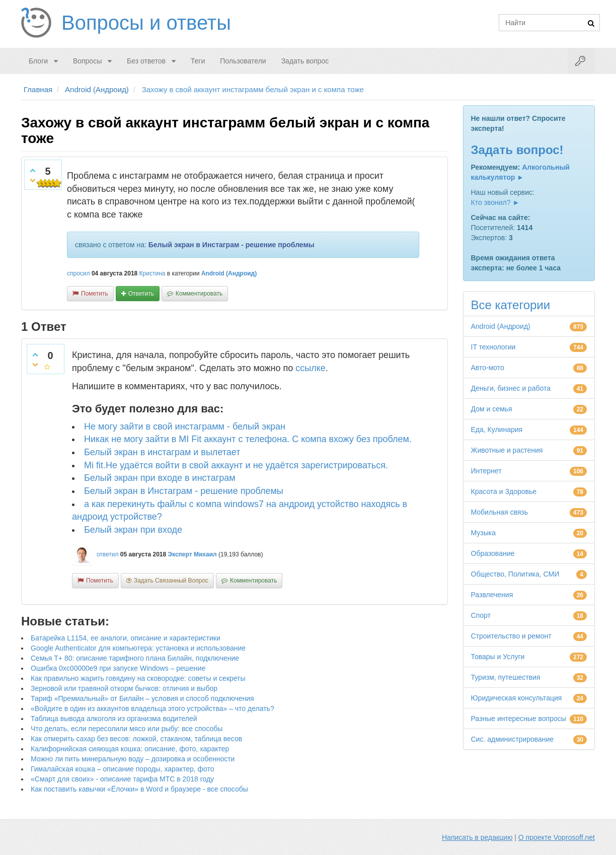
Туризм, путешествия (506, 677)
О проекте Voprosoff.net (557, 837)
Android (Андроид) (229, 273)
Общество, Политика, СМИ (515, 574)
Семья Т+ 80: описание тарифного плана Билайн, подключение (135, 658)
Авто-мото (488, 368)
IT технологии (493, 347)
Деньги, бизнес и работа (511, 388)
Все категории (511, 305)
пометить (95, 294)
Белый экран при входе (133, 530)
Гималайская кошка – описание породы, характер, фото (123, 769)
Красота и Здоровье (504, 491)
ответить (141, 294)
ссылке (311, 368)
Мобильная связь (499, 512)
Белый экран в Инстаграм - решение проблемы (232, 245)
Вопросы (87, 61)
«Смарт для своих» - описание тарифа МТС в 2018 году (122, 779)
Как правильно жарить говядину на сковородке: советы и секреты (138, 678)
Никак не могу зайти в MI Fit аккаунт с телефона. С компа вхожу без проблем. (248, 439)
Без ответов (146, 61)
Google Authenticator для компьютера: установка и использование (138, 648)
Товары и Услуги (498, 657)
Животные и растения (507, 450)
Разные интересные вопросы (519, 719)
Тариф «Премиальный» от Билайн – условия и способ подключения (142, 698)
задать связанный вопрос (171, 581)
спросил (79, 273)
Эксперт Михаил (192, 554)
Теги (198, 61)
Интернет (486, 471)
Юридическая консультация (517, 698)
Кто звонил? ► (495, 202)
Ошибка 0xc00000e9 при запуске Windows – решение (118, 668)
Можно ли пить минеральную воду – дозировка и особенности (133, 759)
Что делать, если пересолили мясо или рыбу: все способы (127, 729)
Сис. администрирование (513, 739)
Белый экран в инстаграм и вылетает (162, 452)
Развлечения (492, 595)
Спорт (481, 615)
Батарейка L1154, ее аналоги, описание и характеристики (126, 638)
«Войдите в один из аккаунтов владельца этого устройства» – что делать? (152, 708)
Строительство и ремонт (511, 636)
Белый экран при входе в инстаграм (160, 478)
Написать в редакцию (477, 837)
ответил (108, 554)
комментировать (199, 294)
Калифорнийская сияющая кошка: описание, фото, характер (130, 749)
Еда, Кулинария (497, 430)
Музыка (484, 533)
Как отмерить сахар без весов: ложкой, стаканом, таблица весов (136, 739)
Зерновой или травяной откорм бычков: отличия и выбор (124, 688)
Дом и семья (492, 409)
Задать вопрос (305, 61)
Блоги (38, 61)
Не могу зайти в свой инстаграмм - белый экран (185, 426)
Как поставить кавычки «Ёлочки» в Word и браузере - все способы (139, 789)
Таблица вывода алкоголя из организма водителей (114, 719)
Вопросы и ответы (146, 23)
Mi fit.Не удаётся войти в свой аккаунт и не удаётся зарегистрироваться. (236, 465)
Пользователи (243, 61)
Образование (493, 553)
